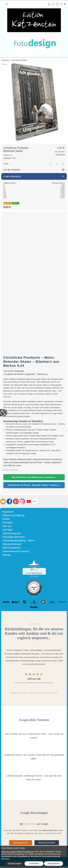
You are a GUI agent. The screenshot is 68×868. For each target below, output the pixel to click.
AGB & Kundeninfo (12, 548)
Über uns (7, 526)
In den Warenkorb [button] (12, 176)
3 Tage (10, 158)
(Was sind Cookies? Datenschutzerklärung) (18, 852)
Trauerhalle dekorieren (14, 537)
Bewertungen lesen (21, 843)
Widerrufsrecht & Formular (16, 551)
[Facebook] (9, 501)
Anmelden (49, 4)
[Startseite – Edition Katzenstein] (34, 7)
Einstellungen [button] (15, 864)
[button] (7, 4)
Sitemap (6, 555)
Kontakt (6, 519)
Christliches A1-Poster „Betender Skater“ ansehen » (34, 485)
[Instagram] (22, 501)
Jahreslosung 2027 (12, 533)
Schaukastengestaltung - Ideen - (19, 541)
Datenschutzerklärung (13, 515)
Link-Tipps (7, 530)
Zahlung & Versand (12, 544)
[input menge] (57, 164)
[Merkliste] (53, 4)
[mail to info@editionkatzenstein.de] (3, 501)
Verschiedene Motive (19, 60)
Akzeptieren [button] (53, 864)
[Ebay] (35, 501)
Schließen (34, 864)
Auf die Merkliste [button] (12, 170)
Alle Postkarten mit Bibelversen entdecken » (34, 477)
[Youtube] (29, 501)
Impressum (8, 512)
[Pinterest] (16, 501)
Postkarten (5, 60)
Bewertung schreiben (47, 843)
